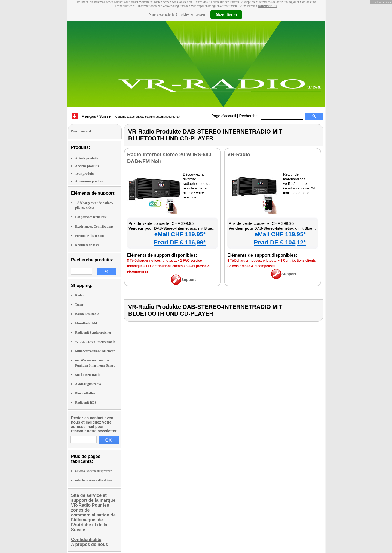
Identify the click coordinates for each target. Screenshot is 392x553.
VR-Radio (239, 154)
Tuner (79, 304)
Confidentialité (86, 540)
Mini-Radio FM (86, 323)
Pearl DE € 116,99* (180, 242)
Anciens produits (87, 166)
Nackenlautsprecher (93, 471)
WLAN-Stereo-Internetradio (95, 342)
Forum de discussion (89, 236)
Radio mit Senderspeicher (93, 333)
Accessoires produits (89, 181)
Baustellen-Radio (87, 314)
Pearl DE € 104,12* (280, 242)
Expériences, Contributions (94, 226)
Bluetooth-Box (85, 393)
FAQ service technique (91, 217)
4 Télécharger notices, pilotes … (252, 261)
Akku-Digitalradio (88, 384)
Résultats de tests (87, 245)
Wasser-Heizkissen (94, 480)
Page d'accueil (224, 116)
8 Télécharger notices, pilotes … (152, 261)
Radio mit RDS (86, 403)
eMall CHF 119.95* (180, 234)
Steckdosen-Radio (88, 375)
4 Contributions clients (298, 261)
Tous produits (85, 174)
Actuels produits (87, 158)
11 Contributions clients (164, 266)
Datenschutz (267, 6)
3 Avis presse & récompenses (252, 266)
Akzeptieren (226, 14)
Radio (79, 295)
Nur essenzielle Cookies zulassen (177, 14)
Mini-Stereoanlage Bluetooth (95, 351)
